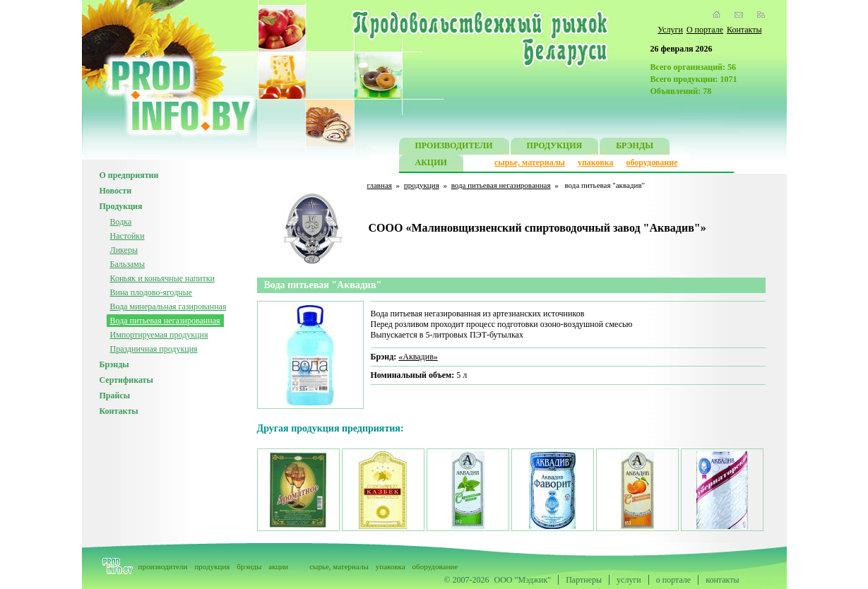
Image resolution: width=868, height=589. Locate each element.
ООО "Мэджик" (523, 580)
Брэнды (114, 364)
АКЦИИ (431, 164)
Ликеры (124, 250)
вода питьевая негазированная (501, 185)
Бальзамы (128, 264)
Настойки (127, 236)
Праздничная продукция (154, 349)
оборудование (652, 162)
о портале (673, 580)
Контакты (744, 30)
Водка (121, 222)
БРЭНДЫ (635, 147)
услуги (629, 580)
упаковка (596, 162)
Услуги (670, 30)
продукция (422, 185)
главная (380, 185)
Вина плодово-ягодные (151, 292)
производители (163, 566)
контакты (722, 580)
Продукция (121, 206)
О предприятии (129, 175)
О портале (705, 30)
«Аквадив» (418, 357)
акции (278, 566)
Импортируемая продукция (159, 335)
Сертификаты (126, 380)
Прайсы (115, 395)
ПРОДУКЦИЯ (555, 147)
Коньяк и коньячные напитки (162, 278)
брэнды (249, 566)
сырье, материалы (530, 162)
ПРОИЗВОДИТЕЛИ (454, 147)
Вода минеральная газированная (168, 307)
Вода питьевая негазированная (165, 321)
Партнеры (584, 580)
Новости (116, 191)
